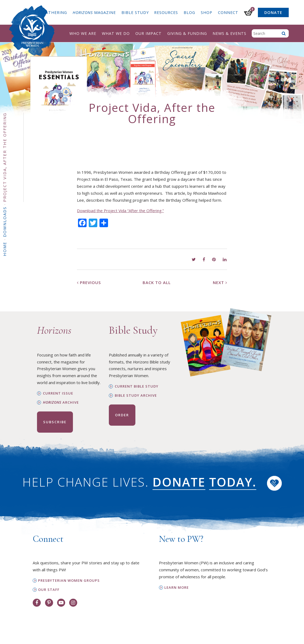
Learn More (177, 588)
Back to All (157, 282)
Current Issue (58, 393)
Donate (273, 12)
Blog (189, 12)
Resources (166, 12)
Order (122, 415)
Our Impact (149, 33)
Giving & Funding (187, 33)
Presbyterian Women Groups (69, 581)
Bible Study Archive (136, 395)
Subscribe (55, 422)
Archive (61, 402)
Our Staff (49, 590)
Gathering (55, 12)
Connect (228, 12)
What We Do (116, 33)
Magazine (94, 12)
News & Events (229, 33)
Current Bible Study (137, 386)
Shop (207, 12)
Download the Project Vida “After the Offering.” (120, 211)
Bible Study (135, 12)
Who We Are (83, 33)
